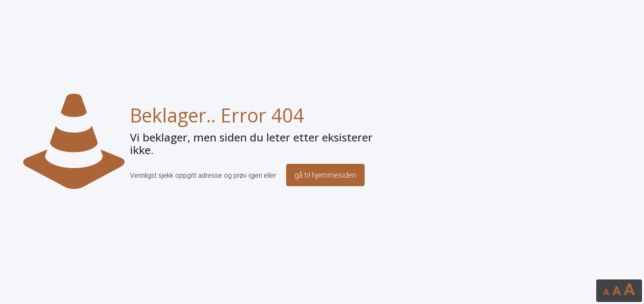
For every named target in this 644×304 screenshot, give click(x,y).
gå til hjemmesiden (325, 175)
